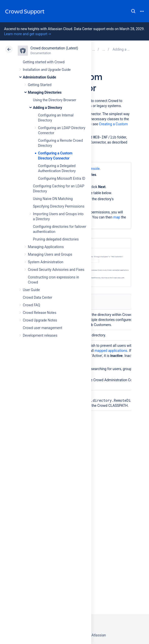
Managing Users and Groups (50, 254)
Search (133, 11)
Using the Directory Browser (55, 100)
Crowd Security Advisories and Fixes (56, 270)
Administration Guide (39, 77)
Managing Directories (45, 92)
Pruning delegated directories (56, 239)
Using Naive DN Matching (53, 199)
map (117, 217)
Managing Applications (46, 247)
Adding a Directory (48, 108)
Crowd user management (42, 328)
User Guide (31, 290)
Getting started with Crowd (44, 62)
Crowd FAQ (31, 305)
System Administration (46, 262)
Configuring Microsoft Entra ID (62, 178)
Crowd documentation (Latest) (54, 48)
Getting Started (40, 85)
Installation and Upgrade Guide (47, 70)
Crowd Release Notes (40, 313)
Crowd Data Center (38, 297)
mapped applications (111, 351)
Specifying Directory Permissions (59, 206)
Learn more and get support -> (27, 34)
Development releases (40, 335)
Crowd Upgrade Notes (40, 320)
